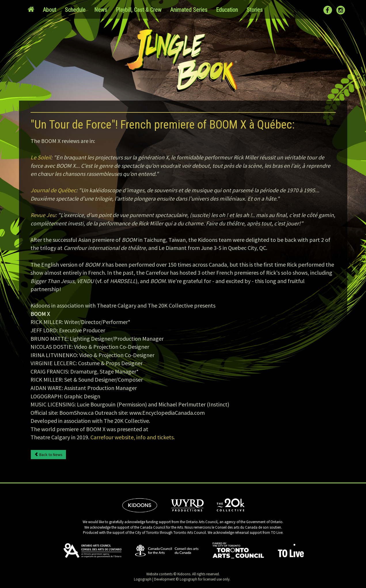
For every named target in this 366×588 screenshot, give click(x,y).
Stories (255, 10)
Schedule (75, 10)
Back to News (48, 455)
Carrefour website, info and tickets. (133, 437)
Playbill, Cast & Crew (139, 10)
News (101, 10)
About (50, 10)
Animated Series (189, 10)
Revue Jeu (43, 215)
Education (227, 10)
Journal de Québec (53, 190)
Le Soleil (41, 157)
